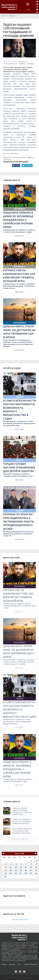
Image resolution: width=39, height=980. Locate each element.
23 (36, 870)
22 (31, 870)
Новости (4, 16)
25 (11, 873)
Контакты (12, 964)
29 (31, 873)
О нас (19, 964)
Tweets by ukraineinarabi (19, 920)
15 (31, 867)
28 (26, 873)
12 (16, 867)
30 (36, 873)
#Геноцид (30, 64)
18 (11, 870)
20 (21, 870)
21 (26, 870)
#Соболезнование (11, 64)
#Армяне (22, 64)
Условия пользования (31, 964)
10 (6, 867)
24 (6, 873)
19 (16, 870)
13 (21, 867)
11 (11, 867)
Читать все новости (20, 839)
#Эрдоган (23, 62)
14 (26, 867)
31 (6, 876)
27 (21, 873)
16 (36, 867)
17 (6, 870)
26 (16, 873)
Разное (12, 16)
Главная (4, 964)
